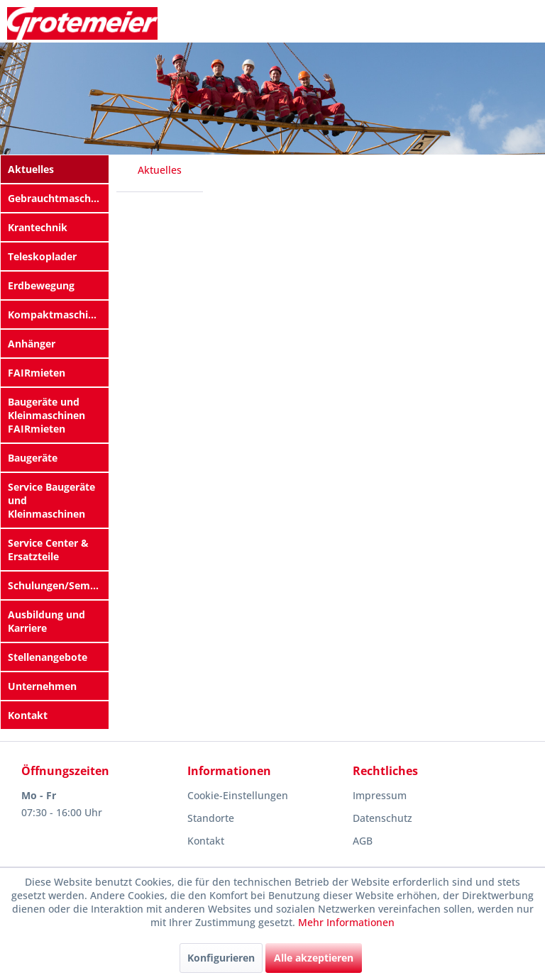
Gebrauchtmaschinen (58, 198)
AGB (363, 841)
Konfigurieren (221, 958)
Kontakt (28, 715)
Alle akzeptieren (314, 958)
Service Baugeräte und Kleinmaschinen (51, 500)
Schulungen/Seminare (58, 585)
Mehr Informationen (346, 922)
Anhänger (32, 344)
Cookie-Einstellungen (238, 795)
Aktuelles (31, 169)
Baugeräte (33, 458)
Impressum (380, 795)
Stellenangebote (48, 657)
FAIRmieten (37, 373)
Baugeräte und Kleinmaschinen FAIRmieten (46, 415)
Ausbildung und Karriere (46, 621)
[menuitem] (55, 169)
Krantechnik (38, 227)
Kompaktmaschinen (57, 314)
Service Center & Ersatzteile (48, 550)
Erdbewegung (41, 285)
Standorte (211, 818)
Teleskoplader (42, 256)
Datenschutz (382, 818)
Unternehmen (42, 686)
